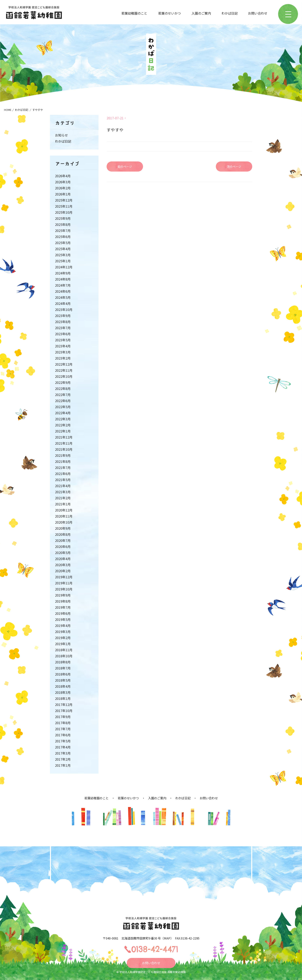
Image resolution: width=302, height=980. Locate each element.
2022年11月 (64, 370)
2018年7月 (63, 668)
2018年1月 (63, 698)
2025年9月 (63, 218)
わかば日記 (230, 13)
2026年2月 (63, 188)
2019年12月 (64, 577)
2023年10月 (64, 310)
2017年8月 (63, 723)
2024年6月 (63, 291)
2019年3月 (63, 632)
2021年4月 (63, 486)
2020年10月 (64, 522)
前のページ (125, 167)
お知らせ (61, 135)
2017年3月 (63, 753)
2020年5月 (63, 553)
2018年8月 (63, 662)
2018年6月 (63, 674)
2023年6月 (63, 334)
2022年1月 (63, 431)
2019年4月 (63, 626)
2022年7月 (63, 395)
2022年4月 (63, 413)
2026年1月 (63, 194)
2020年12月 (64, 510)
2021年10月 (64, 449)
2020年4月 (63, 559)
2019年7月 (63, 607)
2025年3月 (63, 255)
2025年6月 (63, 237)
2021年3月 (63, 492)
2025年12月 (64, 200)
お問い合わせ (258, 13)
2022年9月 (63, 382)
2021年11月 (64, 443)
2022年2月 (63, 425)
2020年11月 (64, 516)
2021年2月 (63, 498)
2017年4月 (63, 747)
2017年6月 (63, 735)
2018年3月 (63, 692)
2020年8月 (63, 534)
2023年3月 (63, 352)
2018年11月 (64, 650)
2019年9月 (63, 595)
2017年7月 (63, 729)
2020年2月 (63, 571)
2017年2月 (63, 759)
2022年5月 (63, 407)
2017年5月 (63, 741)
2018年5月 (63, 680)
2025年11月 (64, 206)
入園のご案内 (201, 13)
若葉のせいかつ (170, 13)
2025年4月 (63, 249)
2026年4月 (63, 176)
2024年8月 (63, 279)
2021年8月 (63, 461)
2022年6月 (63, 401)
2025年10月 (64, 212)
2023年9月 (63, 316)
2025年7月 (63, 231)
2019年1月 (63, 644)
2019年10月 (64, 589)
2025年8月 (63, 224)
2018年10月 (64, 656)
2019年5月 (63, 619)
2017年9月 (63, 717)
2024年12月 (64, 267)
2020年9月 (63, 528)
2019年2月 (63, 638)
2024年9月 (63, 273)
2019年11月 (64, 583)
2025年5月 (63, 243)
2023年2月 (63, 358)
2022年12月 (64, 364)
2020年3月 (63, 565)
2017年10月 (64, 711)
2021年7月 (63, 468)
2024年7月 (63, 285)
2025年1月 (63, 261)
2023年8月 (63, 322)
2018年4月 (63, 686)
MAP (167, 938)
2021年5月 (63, 480)
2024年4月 (63, 303)
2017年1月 (63, 765)
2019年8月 (63, 601)
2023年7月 (63, 328)
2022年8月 (63, 389)
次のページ (234, 167)
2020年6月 (63, 547)
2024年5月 (63, 297)
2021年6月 (63, 474)
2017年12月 (64, 705)
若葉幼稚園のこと (134, 13)
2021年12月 (64, 437)
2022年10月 (64, 376)
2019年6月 (63, 613)
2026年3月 (63, 182)
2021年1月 (63, 504)
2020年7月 (63, 540)
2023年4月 (63, 346)
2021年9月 (63, 455)
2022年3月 (63, 419)
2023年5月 (63, 340)
